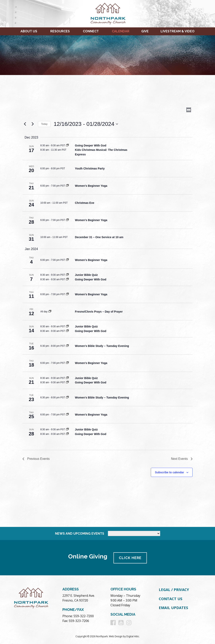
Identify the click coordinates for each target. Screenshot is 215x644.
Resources (60, 31)
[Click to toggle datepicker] (86, 124)
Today (44, 124)
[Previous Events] (25, 124)
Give (145, 31)
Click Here (131, 558)
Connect (91, 31)
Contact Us (170, 599)
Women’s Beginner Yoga (91, 186)
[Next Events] (33, 124)
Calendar (121, 31)
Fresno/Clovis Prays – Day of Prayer (99, 312)
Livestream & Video (178, 31)
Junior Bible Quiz (86, 275)
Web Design (116, 636)
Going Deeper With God (91, 145)
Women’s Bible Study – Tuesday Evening (102, 346)
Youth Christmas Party (90, 168)
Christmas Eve (85, 203)
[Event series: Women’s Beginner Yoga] (67, 186)
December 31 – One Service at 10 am (99, 237)
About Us (29, 31)
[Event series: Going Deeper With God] (67, 145)
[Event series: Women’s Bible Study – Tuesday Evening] (67, 346)
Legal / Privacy (174, 589)
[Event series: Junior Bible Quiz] (67, 275)
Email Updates (173, 608)
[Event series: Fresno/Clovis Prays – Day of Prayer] (50, 312)
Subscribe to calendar (169, 473)
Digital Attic (133, 636)
